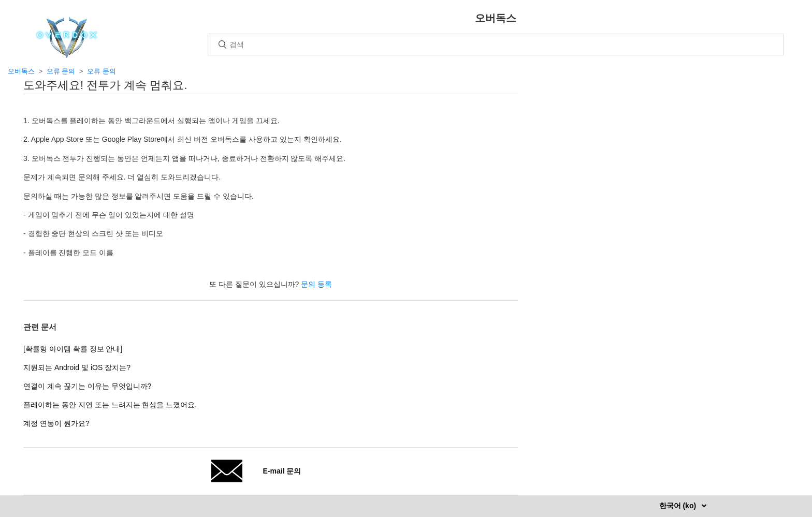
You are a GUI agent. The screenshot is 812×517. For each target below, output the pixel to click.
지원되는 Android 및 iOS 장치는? (77, 367)
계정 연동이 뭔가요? (56, 423)
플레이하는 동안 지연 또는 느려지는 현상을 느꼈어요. (110, 405)
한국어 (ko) (679, 506)
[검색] (496, 45)
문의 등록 (316, 284)
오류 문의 (61, 71)
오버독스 (21, 71)
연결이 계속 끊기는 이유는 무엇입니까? (87, 386)
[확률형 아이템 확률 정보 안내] (73, 349)
